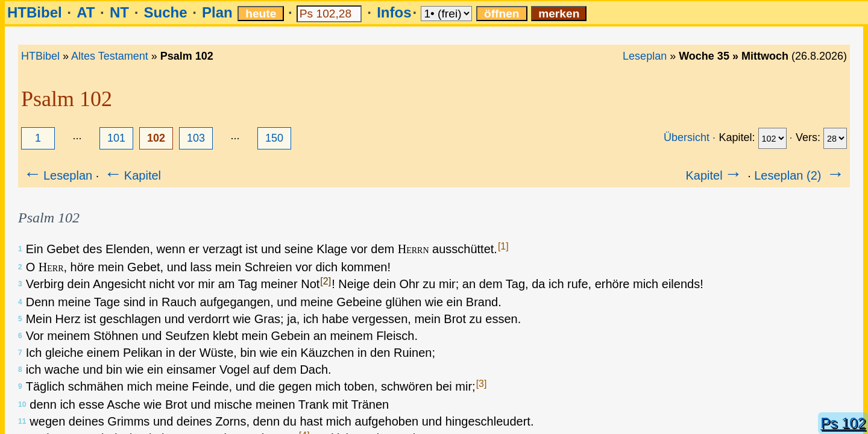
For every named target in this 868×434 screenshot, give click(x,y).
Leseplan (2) (800, 175)
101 (116, 138)
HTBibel (35, 12)
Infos (394, 12)
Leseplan (645, 56)
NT (119, 12)
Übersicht (687, 137)
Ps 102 (843, 423)
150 (274, 138)
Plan (217, 12)
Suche (165, 12)
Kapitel (132, 175)
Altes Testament (110, 56)
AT (86, 12)
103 (196, 138)
